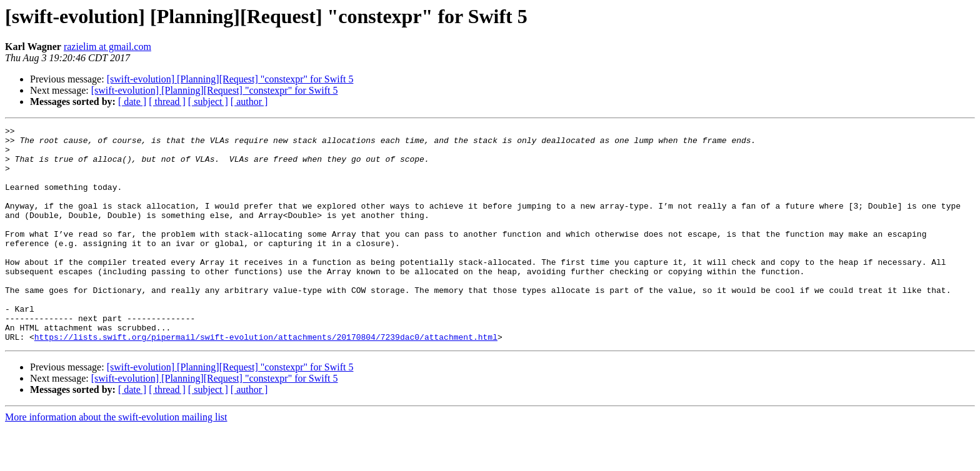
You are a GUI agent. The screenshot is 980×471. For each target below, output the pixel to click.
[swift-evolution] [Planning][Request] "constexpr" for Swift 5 (230, 79)
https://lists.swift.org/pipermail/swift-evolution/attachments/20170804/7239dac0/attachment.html (266, 380)
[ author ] (249, 102)
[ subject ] (208, 102)
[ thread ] (167, 102)
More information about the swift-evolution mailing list (116, 460)
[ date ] (132, 102)
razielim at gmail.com (107, 47)
